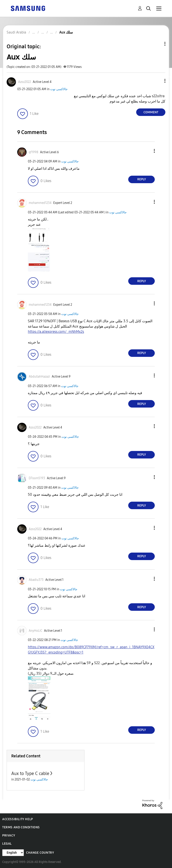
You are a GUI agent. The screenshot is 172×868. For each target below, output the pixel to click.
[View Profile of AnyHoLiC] (35, 631)
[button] (158, 81)
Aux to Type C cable (30, 773)
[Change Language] (13, 853)
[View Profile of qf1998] (33, 152)
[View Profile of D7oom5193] (37, 478)
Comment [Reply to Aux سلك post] (151, 112)
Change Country (40, 853)
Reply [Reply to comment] (142, 179)
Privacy (9, 835)
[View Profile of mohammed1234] (40, 203)
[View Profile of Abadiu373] (36, 580)
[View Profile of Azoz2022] (25, 82)
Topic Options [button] (157, 44)
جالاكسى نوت (59, 89)
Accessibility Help (18, 819)
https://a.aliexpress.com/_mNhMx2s (56, 332)
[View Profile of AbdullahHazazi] (39, 377)
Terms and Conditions (21, 827)
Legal (7, 844)
